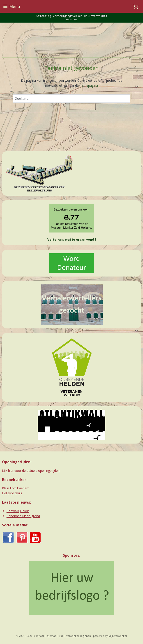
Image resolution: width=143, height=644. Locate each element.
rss (61, 636)
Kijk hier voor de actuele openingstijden (31, 471)
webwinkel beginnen (78, 636)
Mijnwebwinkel (118, 636)
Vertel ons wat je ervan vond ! (72, 239)
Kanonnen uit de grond (23, 516)
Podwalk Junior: (18, 511)
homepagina (89, 85)
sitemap (52, 636)
